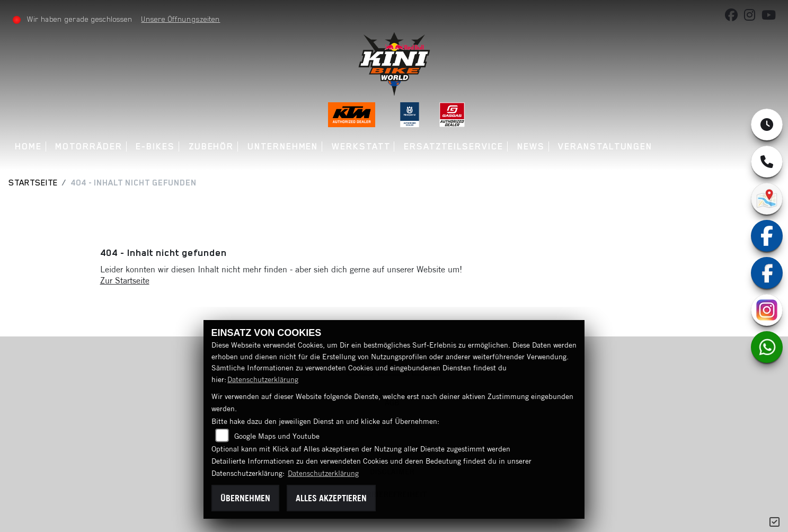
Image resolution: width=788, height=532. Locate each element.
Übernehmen (245, 498)
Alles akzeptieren (331, 498)
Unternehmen (283, 147)
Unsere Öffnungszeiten (181, 19)
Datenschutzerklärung (263, 379)
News (531, 147)
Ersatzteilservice (454, 147)
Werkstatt (361, 147)
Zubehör (211, 147)
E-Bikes (156, 147)
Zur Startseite (125, 280)
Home (28, 147)
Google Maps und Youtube (277, 436)
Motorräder (89, 147)
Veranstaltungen (605, 147)
